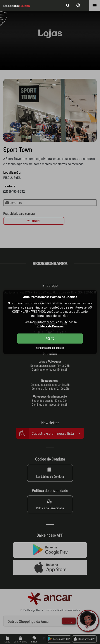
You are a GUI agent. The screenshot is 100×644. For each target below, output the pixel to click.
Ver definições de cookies (50, 348)
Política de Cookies (50, 326)
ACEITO (50, 338)
